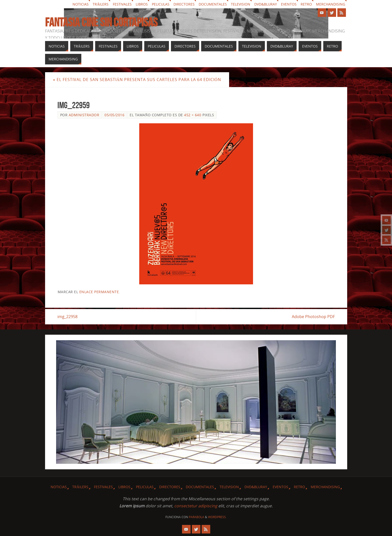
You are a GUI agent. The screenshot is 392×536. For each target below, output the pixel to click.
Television (241, 4)
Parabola (197, 517)
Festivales (122, 4)
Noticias (81, 4)
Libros (142, 4)
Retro (306, 4)
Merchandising (331, 4)
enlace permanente (99, 292)
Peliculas (161, 4)
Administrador (84, 115)
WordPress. (217, 517)
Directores (184, 4)
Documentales (213, 4)
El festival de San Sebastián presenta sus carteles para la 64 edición (137, 80)
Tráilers (101, 4)
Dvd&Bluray (266, 4)
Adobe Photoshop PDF (313, 317)
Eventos (289, 4)
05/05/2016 (114, 115)
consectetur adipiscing (196, 506)
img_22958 (67, 317)
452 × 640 (193, 115)
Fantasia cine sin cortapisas (101, 22)
